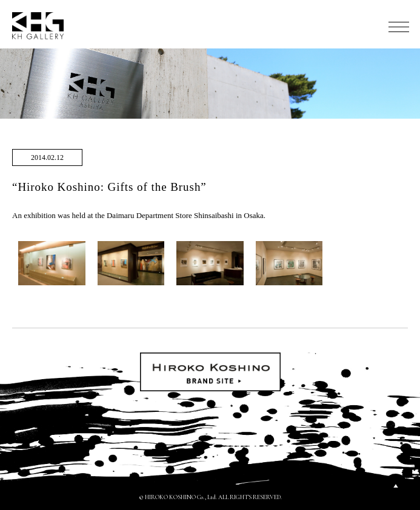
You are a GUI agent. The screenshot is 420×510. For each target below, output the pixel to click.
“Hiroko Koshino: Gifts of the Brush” (109, 187)
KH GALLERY (38, 26)
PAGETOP (396, 486)
